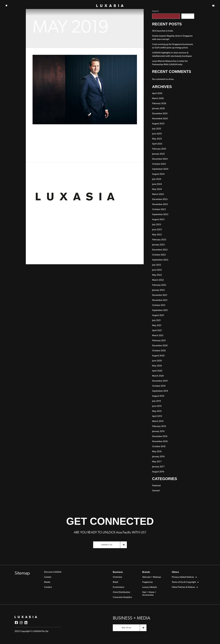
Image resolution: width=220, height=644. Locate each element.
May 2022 (157, 275)
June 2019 (157, 406)
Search (188, 16)
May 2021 (157, 326)
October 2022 (159, 255)
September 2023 (160, 215)
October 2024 (159, 164)
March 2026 (158, 99)
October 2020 (159, 351)
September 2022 (160, 260)
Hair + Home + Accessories (149, 594)
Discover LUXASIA (53, 572)
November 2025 (160, 119)
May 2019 (157, 411)
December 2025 (160, 114)
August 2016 (158, 472)
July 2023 (157, 225)
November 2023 (160, 204)
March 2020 (158, 376)
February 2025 (159, 149)
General (36, 136)
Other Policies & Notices (185, 587)
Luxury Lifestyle (150, 587)
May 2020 (157, 366)
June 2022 (157, 270)
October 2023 (159, 209)
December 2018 (160, 436)
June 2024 (157, 184)
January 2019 (158, 431)
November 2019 (160, 381)
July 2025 (157, 129)
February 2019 (159, 426)
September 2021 (160, 310)
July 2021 (156, 320)
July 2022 (157, 265)
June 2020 (157, 361)
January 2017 (158, 467)
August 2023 (158, 220)
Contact (48, 587)
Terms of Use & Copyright (185, 582)
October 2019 (159, 386)
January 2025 (158, 154)
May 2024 (157, 189)
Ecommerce (118, 587)
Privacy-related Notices (184, 577)
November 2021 (160, 300)
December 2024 (160, 159)
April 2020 (157, 371)
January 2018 (158, 457)
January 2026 (158, 109)
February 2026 (159, 104)
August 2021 (158, 315)
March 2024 (158, 194)
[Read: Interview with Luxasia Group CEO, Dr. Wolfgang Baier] (85, 90)
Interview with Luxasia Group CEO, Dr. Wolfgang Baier (82, 130)
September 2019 (160, 391)
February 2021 (159, 341)
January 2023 (158, 245)
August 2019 (158, 396)
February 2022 (159, 285)
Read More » (39, 152)
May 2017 (157, 462)
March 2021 (158, 336)
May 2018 (157, 452)
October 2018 (159, 447)
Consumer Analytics (122, 597)
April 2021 (157, 331)
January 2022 (158, 290)
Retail (115, 582)
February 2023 (159, 240)
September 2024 (160, 169)
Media (47, 582)
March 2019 (158, 421)
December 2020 (160, 346)
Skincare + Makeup (152, 577)
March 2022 (158, 280)
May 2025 (157, 139)
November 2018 (160, 442)
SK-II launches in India (163, 31)
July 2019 (156, 401)
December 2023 (160, 199)
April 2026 (157, 93)
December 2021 (160, 295)
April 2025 (157, 144)
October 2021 (159, 305)
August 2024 (158, 174)
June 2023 (157, 230)
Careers (48, 577)
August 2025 (158, 124)
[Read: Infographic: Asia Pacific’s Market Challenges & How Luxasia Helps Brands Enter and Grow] (75, 197)
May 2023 (157, 235)
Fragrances (148, 582)
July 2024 (157, 179)
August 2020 (158, 356)
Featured (156, 486)
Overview (117, 577)
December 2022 (160, 250)
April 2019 (157, 416)
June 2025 (157, 134)
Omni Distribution (122, 592)
